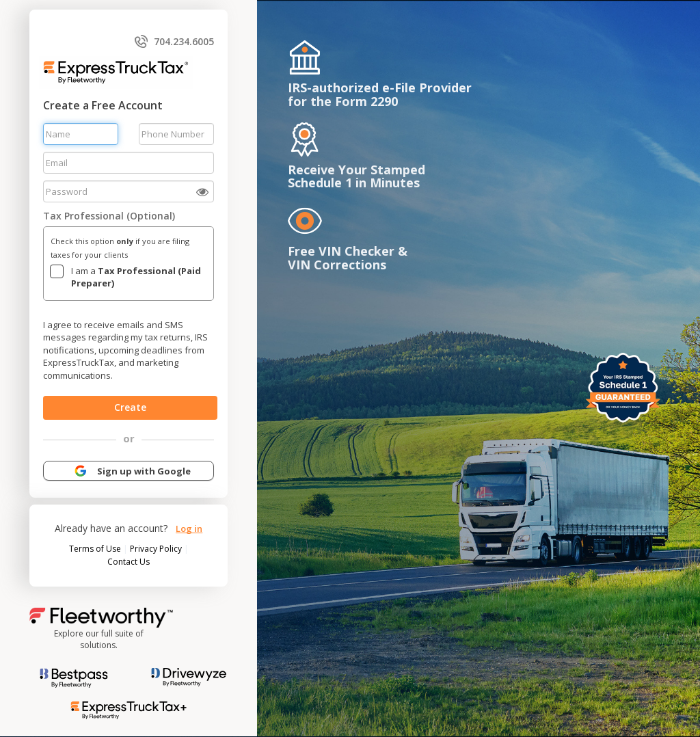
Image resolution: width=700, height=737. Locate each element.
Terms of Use (96, 549)
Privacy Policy (157, 549)
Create (131, 407)
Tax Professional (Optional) (109, 216)
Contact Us (129, 562)
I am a (136, 277)
